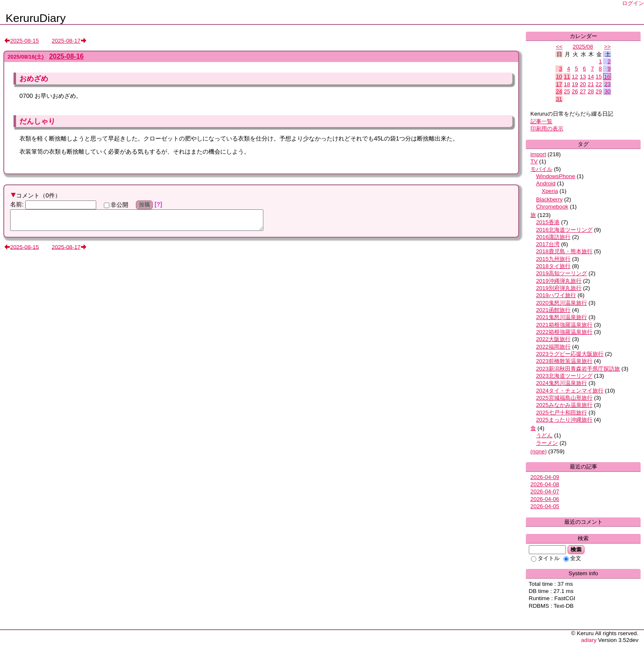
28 (591, 91)
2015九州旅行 (553, 259)
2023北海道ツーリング (564, 376)
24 (559, 91)
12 (575, 77)
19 (575, 84)
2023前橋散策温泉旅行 (564, 361)
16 (607, 77)
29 (599, 91)
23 (607, 84)
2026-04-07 (545, 491)
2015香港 (548, 222)
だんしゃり (37, 121)
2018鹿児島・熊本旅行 (564, 251)
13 (583, 77)
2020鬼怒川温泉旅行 (561, 303)
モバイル (541, 169)
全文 (572, 558)
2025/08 (583, 47)
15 (599, 77)
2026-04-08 (545, 484)
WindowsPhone (556, 176)
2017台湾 (548, 244)
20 (583, 84)
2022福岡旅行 (553, 347)
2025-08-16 (66, 56)
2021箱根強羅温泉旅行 (564, 325)
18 (567, 84)
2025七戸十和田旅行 (561, 413)
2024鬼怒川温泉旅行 (561, 383)
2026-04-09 (545, 477)
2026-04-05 (545, 506)
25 (567, 91)
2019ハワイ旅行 (556, 295)
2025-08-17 (66, 41)
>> (607, 47)
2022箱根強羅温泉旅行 (564, 332)
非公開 (116, 205)
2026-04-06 (545, 499)
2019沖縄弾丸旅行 (559, 281)
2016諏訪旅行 (553, 237)
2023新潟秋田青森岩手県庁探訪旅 (578, 369)
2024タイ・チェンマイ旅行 (570, 391)
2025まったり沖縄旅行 (564, 420)
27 (583, 91)
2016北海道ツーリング (564, 230)
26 (575, 91)
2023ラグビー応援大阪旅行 (570, 354)
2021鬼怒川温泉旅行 (561, 317)
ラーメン (547, 443)
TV (534, 161)
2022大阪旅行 (553, 339)
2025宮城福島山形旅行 (564, 398)
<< (559, 47)
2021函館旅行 (553, 310)
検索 (576, 550)
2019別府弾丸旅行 (559, 288)
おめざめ (34, 79)
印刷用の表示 (547, 129)
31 (559, 99)
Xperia (550, 191)
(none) (539, 451)
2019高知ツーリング (561, 273)
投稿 (145, 205)
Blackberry (549, 199)
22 (599, 84)
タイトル (545, 558)
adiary (589, 640)
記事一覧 (541, 121)
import (538, 154)
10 (559, 77)
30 (607, 91)
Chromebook (552, 207)
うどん (544, 435)
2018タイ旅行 (553, 266)
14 (591, 77)
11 (567, 77)
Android (546, 183)
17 (559, 84)
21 (591, 84)
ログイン (633, 3)
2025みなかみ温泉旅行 (564, 405)
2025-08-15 (24, 41)
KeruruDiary (35, 18)
